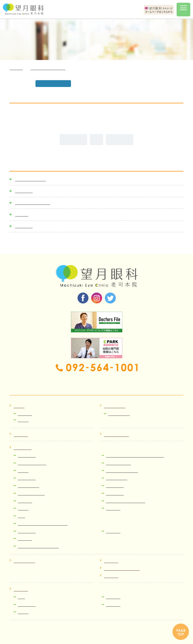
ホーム (19, 406)
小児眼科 (113, 509)
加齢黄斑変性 (28, 486)
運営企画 (113, 605)
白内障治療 (27, 456)
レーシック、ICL (31, 494)
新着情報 (24, 191)
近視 (21, 516)
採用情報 (21, 590)
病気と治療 (23, 448)
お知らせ (25, 414)
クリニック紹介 (116, 435)
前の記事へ (73, 139)
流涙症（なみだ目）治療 (125, 501)
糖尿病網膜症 (117, 478)
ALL (96, 139)
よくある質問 (24, 561)
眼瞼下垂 (25, 501)
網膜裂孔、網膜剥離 (122, 471)
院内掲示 (111, 576)
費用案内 (25, 539)
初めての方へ (115, 406)
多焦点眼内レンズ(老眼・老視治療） (135, 456)
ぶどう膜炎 (27, 478)
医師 (21, 597)
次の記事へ (120, 139)
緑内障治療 (115, 486)
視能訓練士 (27, 605)
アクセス (111, 561)
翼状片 (23, 509)
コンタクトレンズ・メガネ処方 (43, 524)
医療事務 (113, 597)
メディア (24, 226)
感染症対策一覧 (30, 179)
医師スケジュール (32, 203)
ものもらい (27, 532)
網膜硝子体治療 (118, 463)
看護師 (23, 612)
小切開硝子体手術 (32, 463)
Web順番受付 (119, 414)
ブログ (22, 214)
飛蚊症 (23, 471)
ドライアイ (115, 494)
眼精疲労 (113, 532)
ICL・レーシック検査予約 (38, 547)
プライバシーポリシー (122, 569)
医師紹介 (21, 435)
